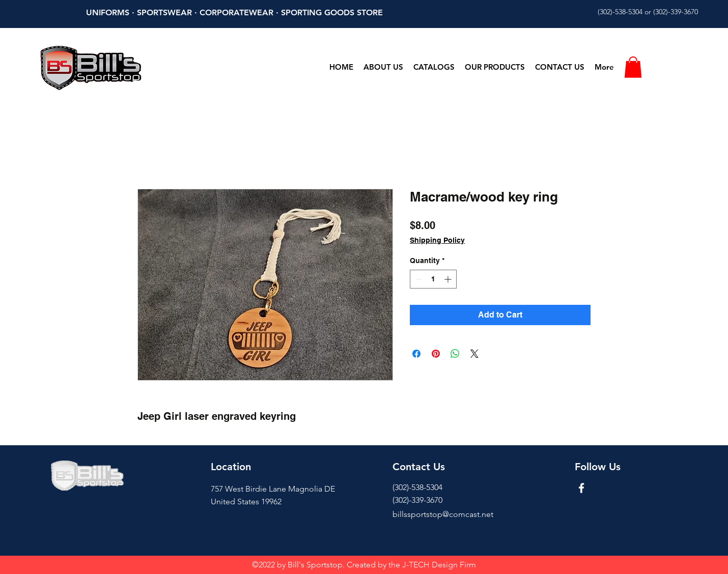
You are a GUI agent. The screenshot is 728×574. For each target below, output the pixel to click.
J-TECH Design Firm (439, 565)
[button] (633, 67)
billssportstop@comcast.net (443, 514)
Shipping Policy (437, 240)
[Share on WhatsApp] (455, 354)
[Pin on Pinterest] (436, 354)
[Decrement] (418, 279)
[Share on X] (474, 354)
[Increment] (449, 279)
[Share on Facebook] (416, 354)
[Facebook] (581, 488)
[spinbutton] (433, 279)
